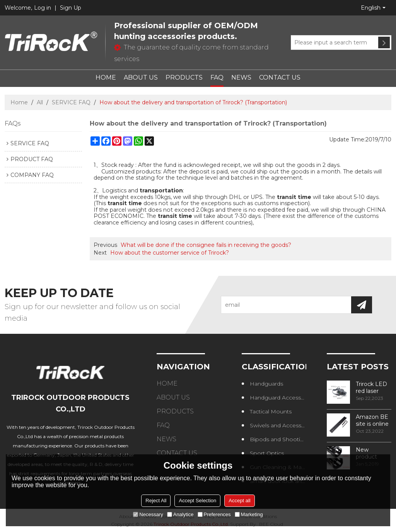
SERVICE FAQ (71, 102)
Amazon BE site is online (372, 420)
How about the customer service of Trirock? (170, 253)
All (40, 102)
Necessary (148, 514)
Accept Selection (197, 501)
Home (19, 102)
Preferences (214, 514)
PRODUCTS (184, 77)
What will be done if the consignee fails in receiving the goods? (206, 245)
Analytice (180, 514)
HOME (106, 77)
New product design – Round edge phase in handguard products (373, 453)
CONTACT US (280, 77)
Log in (43, 8)
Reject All (156, 501)
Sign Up (71, 8)
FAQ (217, 77)
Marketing (249, 514)
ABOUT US (141, 77)
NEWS (241, 77)
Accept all (239, 501)
